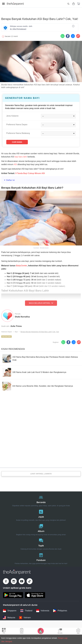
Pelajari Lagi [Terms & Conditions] (63, 638)
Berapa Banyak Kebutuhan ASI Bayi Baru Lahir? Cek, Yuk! (40, 330)
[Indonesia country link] (43, 608)
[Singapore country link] (10, 608)
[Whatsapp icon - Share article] (63, 34)
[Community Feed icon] (60, 631)
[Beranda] (41, 498)
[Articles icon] (22, 631)
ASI (15, 163)
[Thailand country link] (26, 608)
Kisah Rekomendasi (13, 347)
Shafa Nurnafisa (22, 315)
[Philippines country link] (60, 608)
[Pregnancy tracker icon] (41, 631)
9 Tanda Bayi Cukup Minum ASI (30, 172)
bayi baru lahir (21, 155)
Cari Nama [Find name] (20, 140)
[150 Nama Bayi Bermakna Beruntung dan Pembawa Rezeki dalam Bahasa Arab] (41, 357)
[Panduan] (41, 556)
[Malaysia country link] (9, 615)
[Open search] (68, 4)
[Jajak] (41, 512)
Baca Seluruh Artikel (41, 301)
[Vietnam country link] (25, 615)
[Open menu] (3, 4)
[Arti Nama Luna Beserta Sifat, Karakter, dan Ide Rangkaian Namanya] (38, 384)
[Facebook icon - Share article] (68, 34)
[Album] (41, 527)
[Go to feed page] (15, 4)
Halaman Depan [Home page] (7, 330)
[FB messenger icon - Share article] (73, 34)
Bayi (16, 330)
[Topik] (41, 541)
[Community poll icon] (78, 631)
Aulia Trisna (16, 324)
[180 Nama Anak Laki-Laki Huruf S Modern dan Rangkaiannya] (34, 371)
